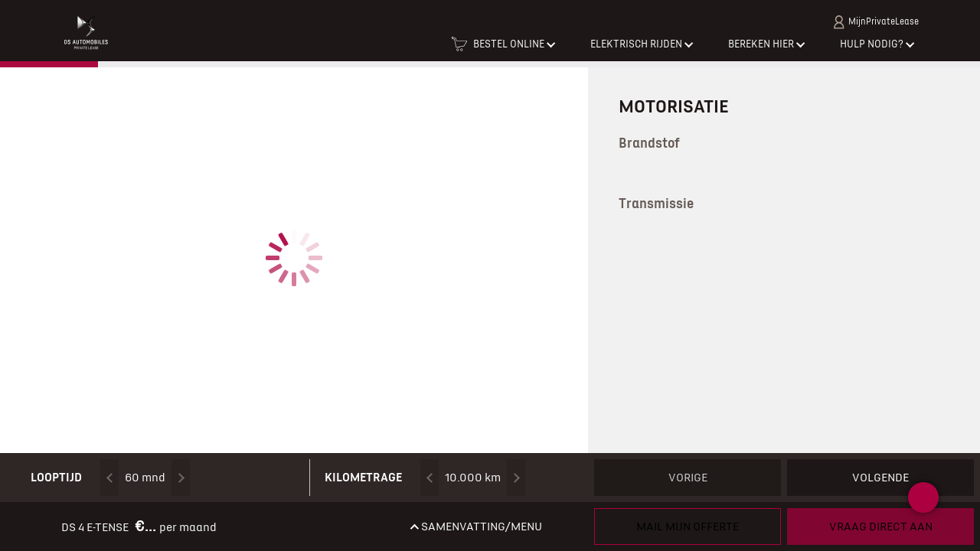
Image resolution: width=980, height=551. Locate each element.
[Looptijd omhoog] (181, 478)
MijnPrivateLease (876, 22)
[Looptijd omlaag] (109, 478)
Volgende (880, 478)
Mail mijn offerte (688, 527)
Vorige (688, 478)
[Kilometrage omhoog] (516, 478)
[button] (503, 49)
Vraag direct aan (881, 527)
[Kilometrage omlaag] (430, 478)
